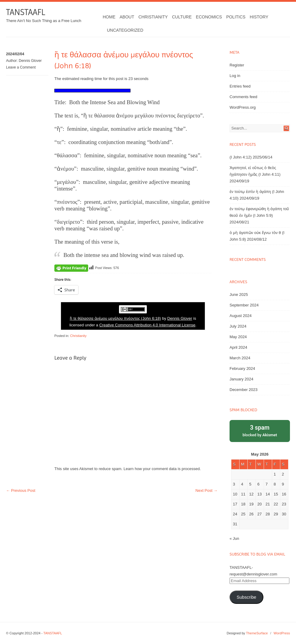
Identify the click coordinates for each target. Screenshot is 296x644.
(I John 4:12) (241, 157)
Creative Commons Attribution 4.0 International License (147, 325)
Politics (236, 17)
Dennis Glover (30, 61)
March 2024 (240, 358)
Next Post (206, 490)
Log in (235, 76)
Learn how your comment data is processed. (162, 469)
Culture (182, 17)
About (127, 17)
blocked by (260, 430)
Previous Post (21, 490)
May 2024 (238, 337)
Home (109, 17)
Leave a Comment (21, 67)
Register (237, 65)
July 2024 (238, 326)
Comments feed (243, 97)
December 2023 (244, 390)
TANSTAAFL (26, 12)
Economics (209, 17)
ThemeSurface (257, 633)
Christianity (153, 17)
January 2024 (241, 379)
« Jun (234, 538)
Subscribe (246, 597)
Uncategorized (125, 30)
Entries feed (240, 86)
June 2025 (239, 295)
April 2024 (238, 347)
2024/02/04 (15, 54)
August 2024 (241, 316)
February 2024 (242, 368)
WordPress (282, 633)
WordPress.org (243, 107)
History (259, 17)
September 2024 (244, 305)
